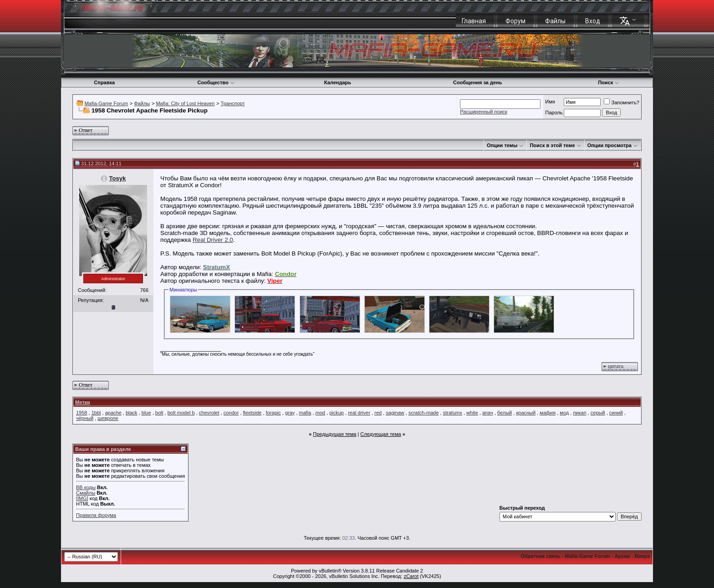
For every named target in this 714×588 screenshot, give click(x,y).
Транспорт (233, 103)
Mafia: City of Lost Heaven (185, 103)
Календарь (338, 82)
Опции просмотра (609, 145)
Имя (550, 102)
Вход (593, 21)
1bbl (96, 413)
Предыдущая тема (334, 434)
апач (488, 413)
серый (598, 413)
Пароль (554, 112)
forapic (273, 413)
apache (113, 413)
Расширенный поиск (484, 112)
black (132, 413)
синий (616, 413)
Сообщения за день (477, 82)
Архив (622, 556)
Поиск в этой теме (552, 145)
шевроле (108, 418)
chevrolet (209, 413)
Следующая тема (380, 434)
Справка (104, 82)
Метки (83, 402)
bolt (159, 413)
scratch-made (424, 413)
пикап (579, 413)
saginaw (395, 413)
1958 (82, 413)
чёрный (85, 418)
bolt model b (181, 413)
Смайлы (86, 493)
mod (320, 413)
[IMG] (82, 498)
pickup (337, 413)
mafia (305, 413)
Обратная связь (540, 556)
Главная (474, 21)
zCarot (411, 576)
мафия (548, 413)
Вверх (642, 556)
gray (290, 413)
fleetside (252, 413)
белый (505, 413)
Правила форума (96, 515)
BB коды (86, 487)
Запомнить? (622, 102)
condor (231, 413)
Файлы (555, 21)
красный (526, 413)
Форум (515, 21)
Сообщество (216, 82)
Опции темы (502, 145)
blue (146, 413)
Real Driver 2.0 (213, 240)
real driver (359, 413)
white (472, 413)
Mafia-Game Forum (106, 103)
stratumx (453, 413)
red (378, 413)
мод (564, 413)
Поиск (609, 82)
